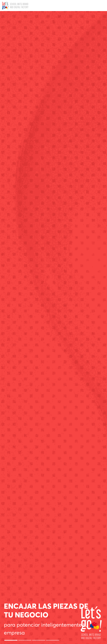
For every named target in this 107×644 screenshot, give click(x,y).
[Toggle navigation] (102, 6)
